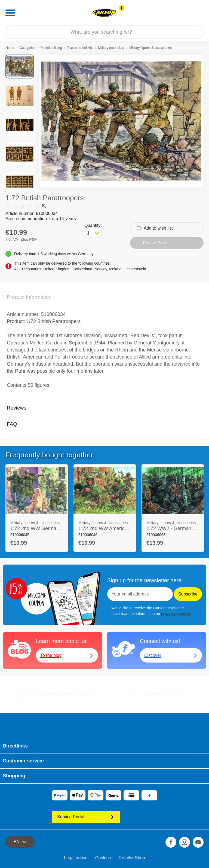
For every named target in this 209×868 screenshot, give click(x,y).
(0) (26, 206)
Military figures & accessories (151, 48)
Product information (29, 297)
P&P (33, 239)
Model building (51, 48)
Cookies (103, 858)
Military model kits (111, 48)
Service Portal (86, 817)
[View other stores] (122, 8)
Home (10, 48)
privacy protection (176, 614)
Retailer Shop (132, 858)
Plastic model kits (80, 48)
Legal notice (76, 858)
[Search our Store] (104, 32)
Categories (27, 48)
